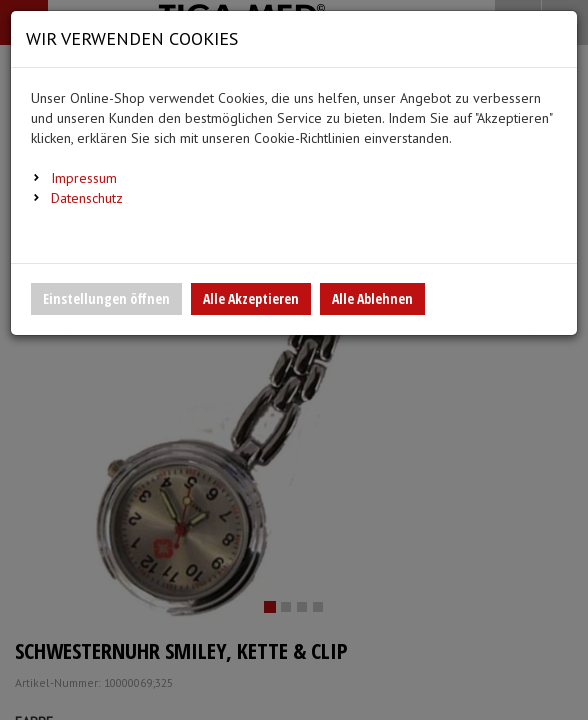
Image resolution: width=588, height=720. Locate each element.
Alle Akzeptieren (251, 298)
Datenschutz (87, 198)
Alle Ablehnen (372, 298)
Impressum (84, 178)
